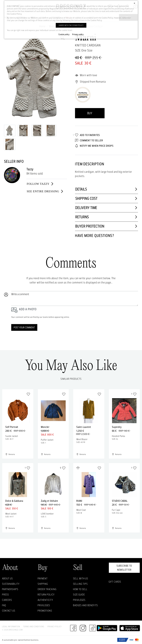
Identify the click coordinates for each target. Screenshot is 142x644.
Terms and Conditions (34, 627)
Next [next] (64, 77)
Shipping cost (106, 198)
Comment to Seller (89, 140)
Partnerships (10, 589)
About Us (7, 578)
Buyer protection (106, 226)
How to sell (80, 589)
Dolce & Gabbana (14, 501)
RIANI (79, 501)
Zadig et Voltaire (49, 501)
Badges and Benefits (85, 605)
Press (5, 595)
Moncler (45, 427)
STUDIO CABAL (120, 501)
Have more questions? (95, 236)
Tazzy (30, 169)
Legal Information (11, 627)
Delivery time (106, 208)
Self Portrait (12, 427)
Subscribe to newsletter (124, 568)
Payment (43, 578)
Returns (106, 217)
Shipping (43, 584)
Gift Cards (115, 582)
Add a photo (28, 309)
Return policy (46, 595)
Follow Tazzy (40, 184)
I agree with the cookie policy (71, 25)
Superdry (117, 427)
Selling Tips (80, 584)
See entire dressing (45, 191)
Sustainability (11, 584)
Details (106, 189)
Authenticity (45, 600)
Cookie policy (64, 34)
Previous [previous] (7, 77)
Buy (90, 113)
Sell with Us (81, 578)
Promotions (45, 611)
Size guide (79, 595)
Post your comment (24, 327)
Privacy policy (78, 34)
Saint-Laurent (84, 427)
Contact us (9, 611)
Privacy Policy (55, 627)
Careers (7, 600)
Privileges (44, 605)
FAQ (4, 605)
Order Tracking (47, 589)
